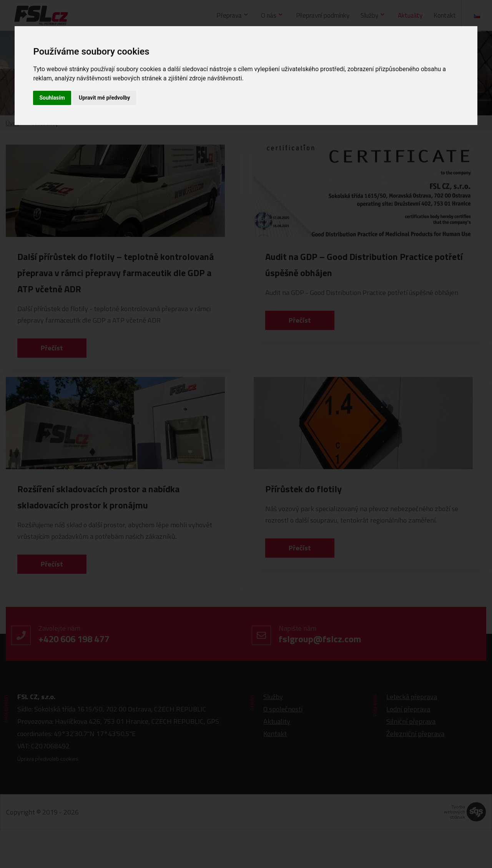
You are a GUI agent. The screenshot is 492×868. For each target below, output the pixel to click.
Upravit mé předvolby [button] (104, 98)
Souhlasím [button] (52, 98)
